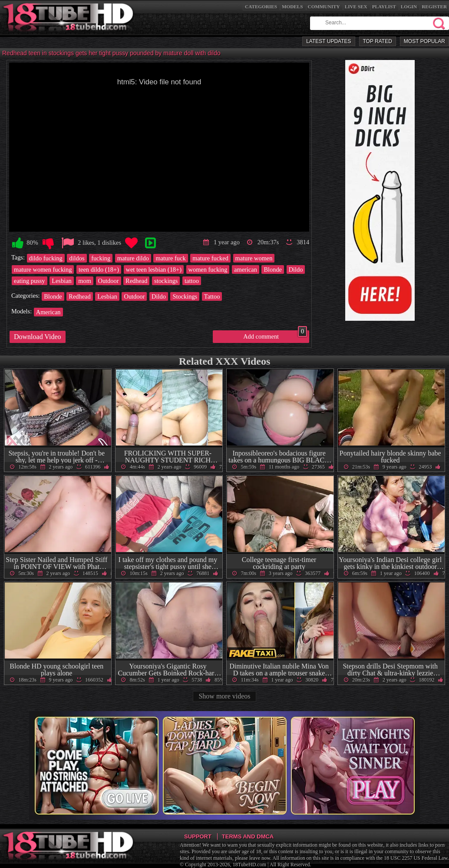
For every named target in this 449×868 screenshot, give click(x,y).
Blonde (273, 269)
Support (198, 836)
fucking (101, 258)
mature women (254, 258)
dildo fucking (46, 258)
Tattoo (212, 296)
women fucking (208, 269)
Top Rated (378, 41)
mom (85, 281)
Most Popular (424, 41)
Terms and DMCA (248, 836)
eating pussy (30, 281)
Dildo (296, 269)
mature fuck (170, 258)
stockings (166, 281)
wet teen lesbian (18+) (154, 269)
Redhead (136, 281)
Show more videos (224, 696)
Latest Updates (328, 41)
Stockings (185, 296)
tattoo (192, 281)
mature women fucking (43, 269)
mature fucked (210, 258)
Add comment (275, 335)
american (246, 269)
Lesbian (62, 281)
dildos (77, 258)
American (48, 312)
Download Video (38, 337)
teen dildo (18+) (99, 269)
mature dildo (133, 258)
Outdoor (109, 281)
